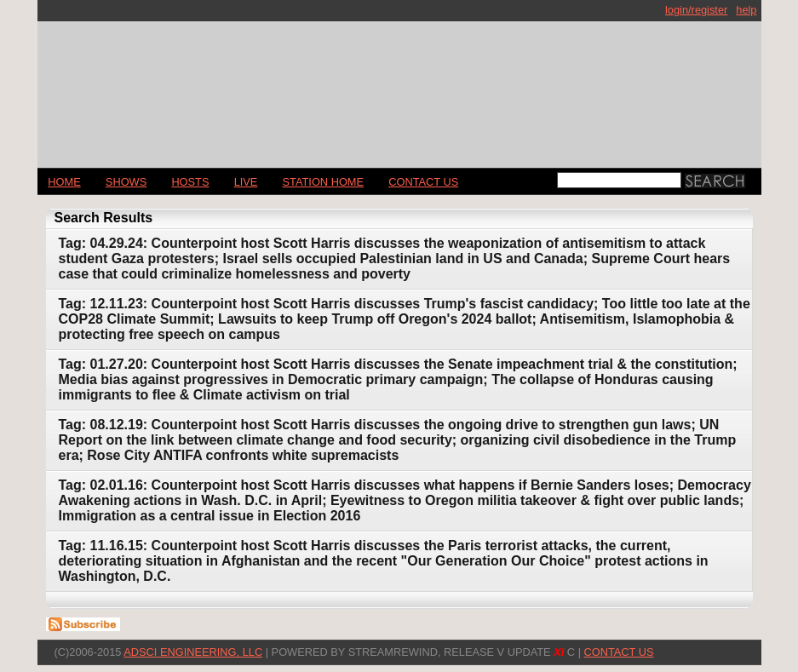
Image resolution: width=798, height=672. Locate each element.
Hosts (190, 182)
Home (64, 182)
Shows (126, 182)
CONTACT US (423, 182)
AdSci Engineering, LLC (193, 652)
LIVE (246, 182)
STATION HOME (324, 182)
